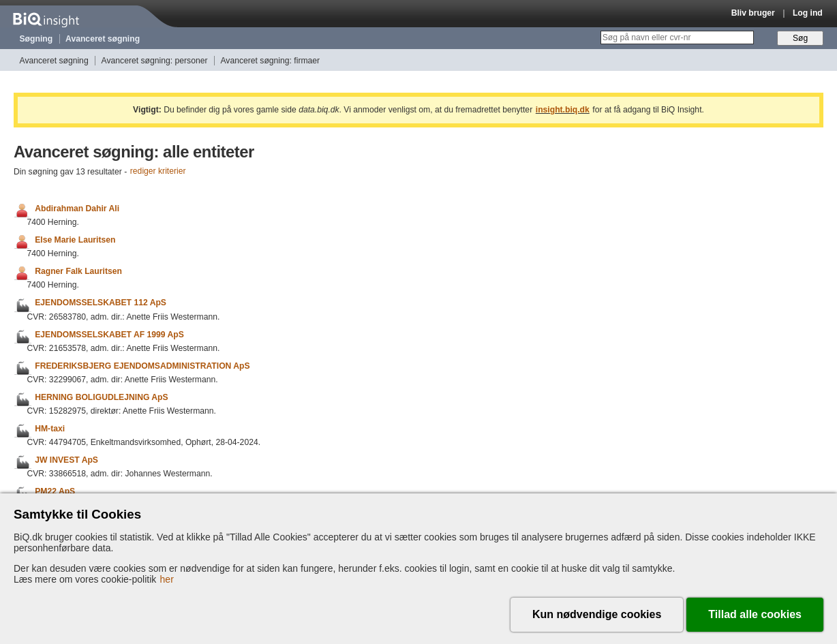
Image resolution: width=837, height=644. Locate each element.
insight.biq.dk (563, 110)
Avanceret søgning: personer (155, 61)
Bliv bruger (753, 13)
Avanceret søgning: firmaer (270, 61)
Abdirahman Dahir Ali (77, 209)
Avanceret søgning (103, 39)
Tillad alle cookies (755, 614)
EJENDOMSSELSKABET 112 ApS (101, 303)
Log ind (808, 13)
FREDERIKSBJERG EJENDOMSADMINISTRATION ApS (142, 366)
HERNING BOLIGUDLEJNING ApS (101, 397)
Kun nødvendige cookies (597, 614)
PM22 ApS (55, 491)
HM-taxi (50, 429)
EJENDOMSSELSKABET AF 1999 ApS (109, 335)
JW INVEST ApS (66, 460)
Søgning (36, 39)
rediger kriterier (158, 172)
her (167, 579)
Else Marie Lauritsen (75, 240)
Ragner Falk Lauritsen (78, 271)
